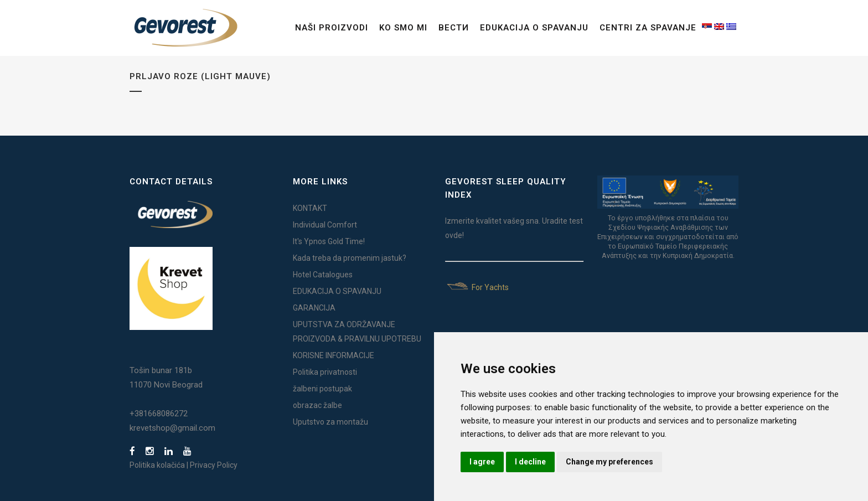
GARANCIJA (314, 308)
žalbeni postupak (322, 389)
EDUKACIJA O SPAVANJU (337, 291)
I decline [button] (530, 462)
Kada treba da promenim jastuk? (350, 258)
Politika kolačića (157, 465)
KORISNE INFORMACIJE (334, 355)
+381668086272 (159, 414)
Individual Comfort (325, 225)
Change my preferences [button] (609, 462)
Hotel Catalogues (323, 275)
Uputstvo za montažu (330, 422)
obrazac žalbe (317, 405)
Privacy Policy (214, 465)
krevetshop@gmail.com (172, 428)
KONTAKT (310, 208)
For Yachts (477, 287)
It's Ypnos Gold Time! (329, 241)
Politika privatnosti (325, 372)
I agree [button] (482, 462)
